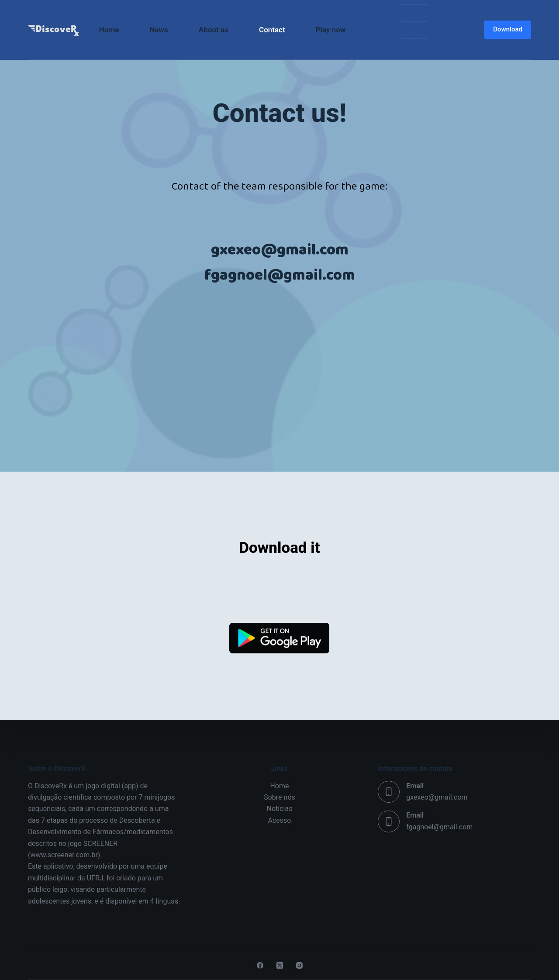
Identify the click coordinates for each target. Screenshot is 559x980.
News (159, 30)
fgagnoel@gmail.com (439, 827)
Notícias (280, 809)
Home (109, 30)
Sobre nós (279, 797)
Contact (272, 30)
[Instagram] (299, 965)
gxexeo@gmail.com (437, 797)
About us (214, 30)
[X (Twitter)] (280, 965)
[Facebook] (260, 965)
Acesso (280, 820)
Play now (331, 30)
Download (508, 29)
